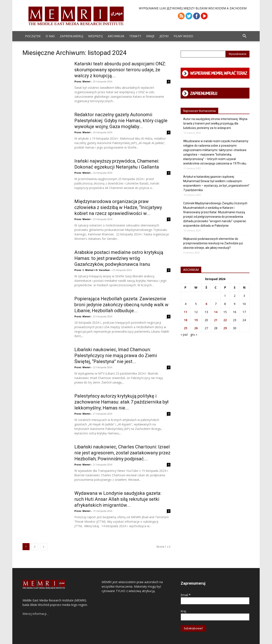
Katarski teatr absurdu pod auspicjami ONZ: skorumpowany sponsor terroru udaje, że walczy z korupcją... (120, 70)
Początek (33, 36)
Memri (86, 81)
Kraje (150, 36)
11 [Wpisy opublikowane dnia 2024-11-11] (186, 312)
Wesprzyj (95, 36)
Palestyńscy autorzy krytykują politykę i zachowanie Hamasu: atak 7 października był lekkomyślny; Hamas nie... (121, 402)
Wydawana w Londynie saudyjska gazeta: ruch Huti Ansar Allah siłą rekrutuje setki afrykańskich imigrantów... (118, 499)
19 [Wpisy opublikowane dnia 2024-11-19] (196, 320)
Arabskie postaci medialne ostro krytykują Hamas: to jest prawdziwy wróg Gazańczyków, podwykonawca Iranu (119, 258)
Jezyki (164, 36)
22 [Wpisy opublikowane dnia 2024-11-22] (225, 320)
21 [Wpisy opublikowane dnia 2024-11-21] (216, 320)
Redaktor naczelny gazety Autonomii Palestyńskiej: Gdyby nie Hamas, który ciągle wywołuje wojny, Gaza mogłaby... (121, 121)
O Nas (50, 36)
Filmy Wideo (183, 36)
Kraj (183, 611)
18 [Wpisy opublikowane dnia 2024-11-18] (186, 320)
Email (186, 595)
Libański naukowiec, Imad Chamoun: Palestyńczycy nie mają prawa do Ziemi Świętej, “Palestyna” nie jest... (116, 356)
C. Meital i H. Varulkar (96, 270)
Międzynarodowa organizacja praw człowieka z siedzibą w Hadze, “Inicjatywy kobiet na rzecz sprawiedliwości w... (118, 207)
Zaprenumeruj (72, 36)
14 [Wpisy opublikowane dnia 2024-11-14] (216, 312)
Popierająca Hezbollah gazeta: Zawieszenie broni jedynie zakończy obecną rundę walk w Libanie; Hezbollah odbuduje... (121, 305)
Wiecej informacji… (36, 614)
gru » (194, 334)
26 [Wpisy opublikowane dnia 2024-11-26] (196, 328)
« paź (184, 334)
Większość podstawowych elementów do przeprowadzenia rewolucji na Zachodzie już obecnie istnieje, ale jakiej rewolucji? (213, 243)
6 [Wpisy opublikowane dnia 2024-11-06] (206, 304)
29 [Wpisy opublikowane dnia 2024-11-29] (225, 328)
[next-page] (44, 547)
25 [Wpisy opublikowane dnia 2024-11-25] (186, 328)
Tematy (135, 36)
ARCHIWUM (116, 36)
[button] (244, 36)
